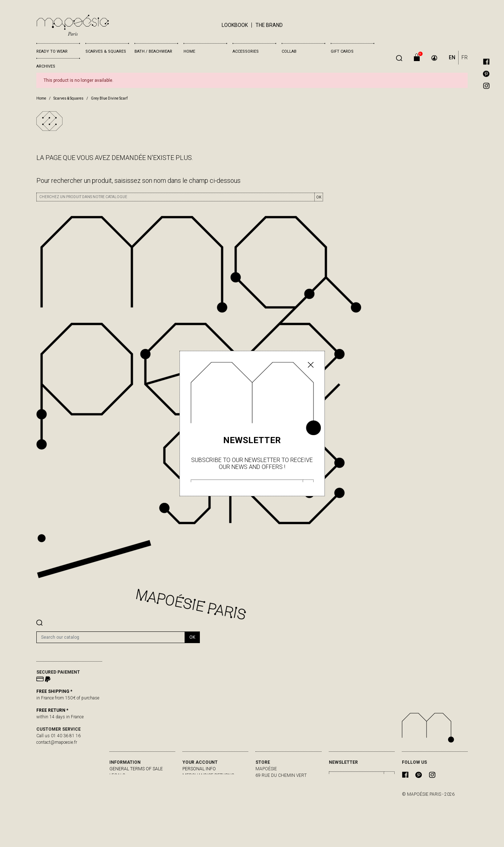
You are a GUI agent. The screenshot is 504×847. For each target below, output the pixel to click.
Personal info (199, 769)
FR (465, 57)
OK (319, 197)
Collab (289, 51)
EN (452, 57)
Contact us (123, 788)
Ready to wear (52, 51)
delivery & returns (131, 782)
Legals (117, 775)
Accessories (246, 51)
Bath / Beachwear (153, 51)
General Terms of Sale (136, 769)
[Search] (111, 637)
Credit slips (196, 788)
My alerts (194, 802)
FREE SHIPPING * (54, 691)
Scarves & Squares (106, 51)
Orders (191, 782)
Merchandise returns (208, 775)
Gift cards (342, 51)
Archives (46, 66)
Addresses (195, 795)
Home (189, 51)
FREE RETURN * (52, 710)
